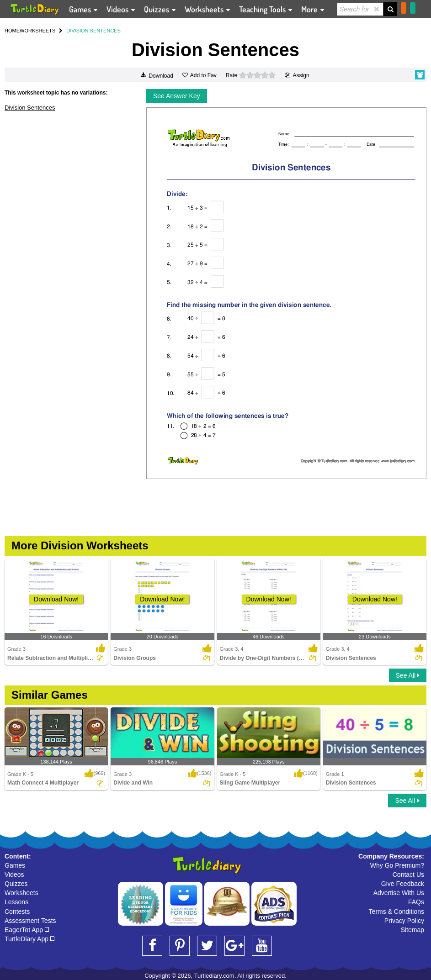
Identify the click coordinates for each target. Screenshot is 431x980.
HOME (12, 31)
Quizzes (16, 884)
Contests (17, 912)
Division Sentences (30, 108)
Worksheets (21, 893)
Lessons (16, 902)
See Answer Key (177, 96)
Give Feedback (403, 884)
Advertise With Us (399, 893)
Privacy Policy (404, 921)
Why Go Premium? (397, 865)
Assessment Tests (30, 921)
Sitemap (412, 930)
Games (15, 865)
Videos (14, 875)
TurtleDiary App (29, 939)
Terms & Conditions (396, 912)
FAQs (416, 902)
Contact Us (408, 875)
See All (408, 675)
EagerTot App (27, 930)
